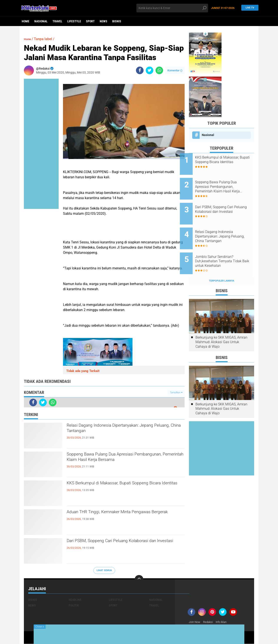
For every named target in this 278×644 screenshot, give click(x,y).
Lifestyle (74, 21)
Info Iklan (224, 622)
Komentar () (175, 70)
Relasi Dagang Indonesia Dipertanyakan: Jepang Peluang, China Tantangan (125, 430)
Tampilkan (176, 392)
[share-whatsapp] (159, 70)
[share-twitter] (150, 70)
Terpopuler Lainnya (222, 266)
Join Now (195, 622)
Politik (74, 605)
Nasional (41, 21)
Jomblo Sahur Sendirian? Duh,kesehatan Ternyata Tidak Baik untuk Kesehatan (227, 250)
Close (40, 627)
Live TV (249, 8)
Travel (57, 21)
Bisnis (117, 21)
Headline (75, 600)
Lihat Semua (104, 570)
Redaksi (210, 622)
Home (26, 21)
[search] (172, 8)
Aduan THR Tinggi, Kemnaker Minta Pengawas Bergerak (124, 516)
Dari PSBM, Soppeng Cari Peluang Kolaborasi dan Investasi (122, 545)
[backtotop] (139, 579)
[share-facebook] (140, 70)
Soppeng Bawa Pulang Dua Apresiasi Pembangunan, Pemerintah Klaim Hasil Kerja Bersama (121, 462)
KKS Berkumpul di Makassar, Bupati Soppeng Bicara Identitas (122, 488)
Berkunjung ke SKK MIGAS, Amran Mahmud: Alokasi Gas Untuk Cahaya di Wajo (221, 327)
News (103, 21)
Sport (90, 21)
